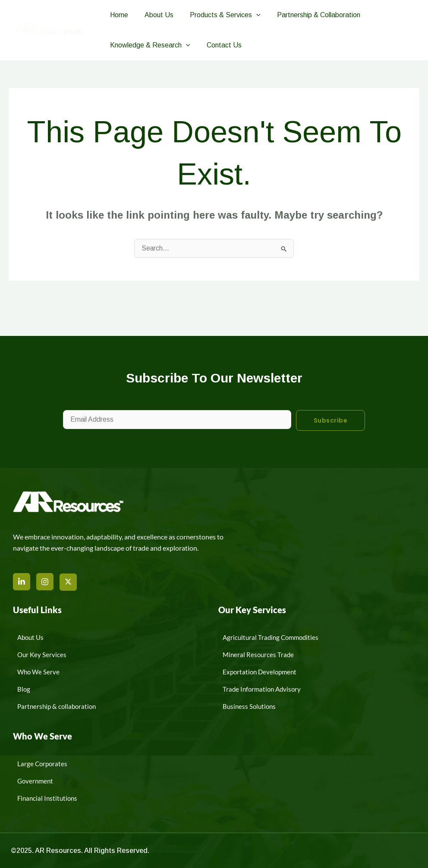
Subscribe (331, 420)
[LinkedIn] (22, 582)
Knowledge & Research (149, 45)
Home (118, 15)
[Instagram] (45, 582)
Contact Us (220, 45)
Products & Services (219, 15)
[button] (250, 15)
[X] (68, 582)
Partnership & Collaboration (310, 15)
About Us (155, 15)
